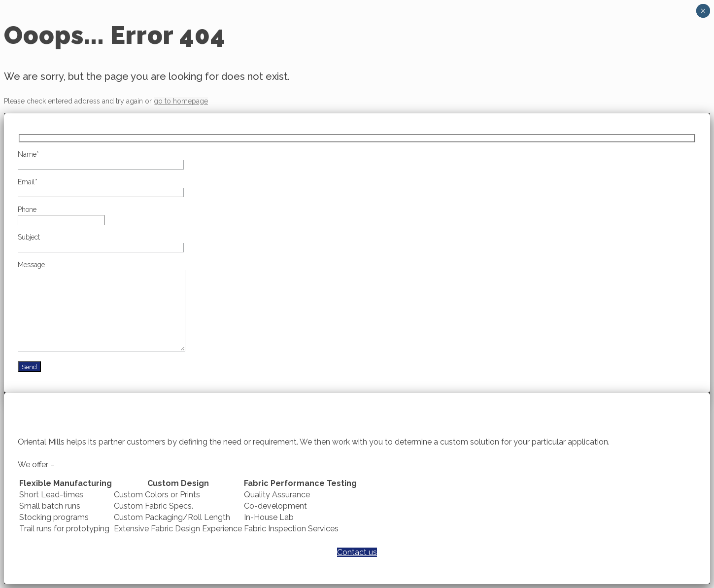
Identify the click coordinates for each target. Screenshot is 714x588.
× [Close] (703, 11)
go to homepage (181, 101)
